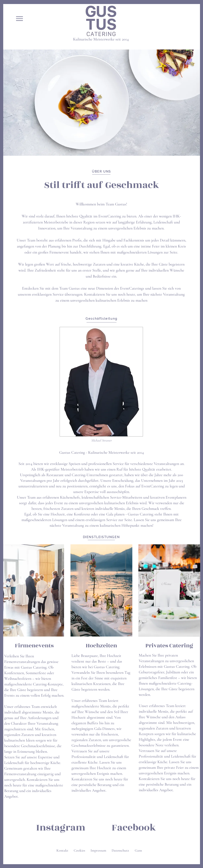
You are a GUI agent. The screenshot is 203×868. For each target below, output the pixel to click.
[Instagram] (61, 828)
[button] (19, 19)
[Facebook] (134, 828)
